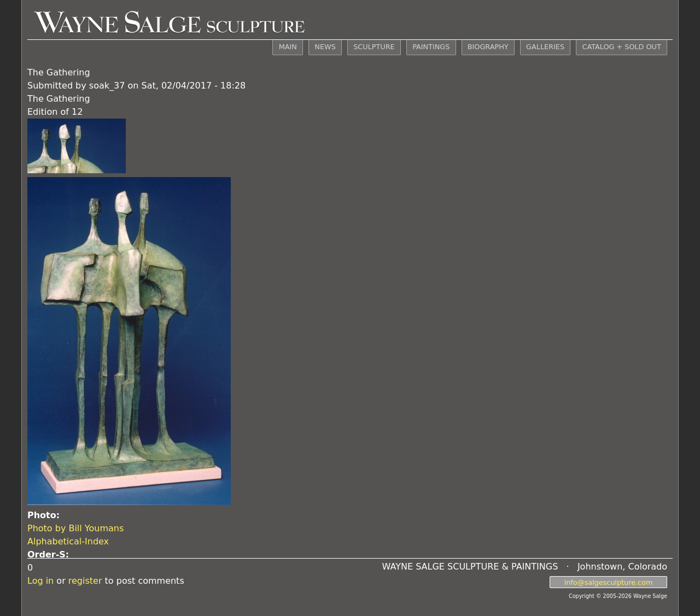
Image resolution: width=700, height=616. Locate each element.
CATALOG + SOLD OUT (621, 47)
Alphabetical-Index (68, 541)
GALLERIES (545, 47)
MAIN (288, 47)
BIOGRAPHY (488, 47)
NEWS (325, 47)
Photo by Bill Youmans (75, 528)
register (85, 581)
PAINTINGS (431, 47)
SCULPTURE (374, 47)
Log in (40, 581)
